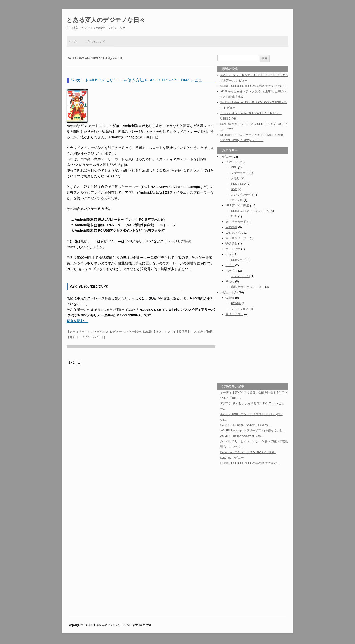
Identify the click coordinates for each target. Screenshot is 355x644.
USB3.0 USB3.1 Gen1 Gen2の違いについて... (250, 463)
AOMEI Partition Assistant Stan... (242, 436)
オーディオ (233, 249)
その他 (230, 281)
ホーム (73, 41)
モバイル (231, 271)
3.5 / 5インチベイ (242, 195)
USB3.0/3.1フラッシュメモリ (250, 211)
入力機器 (231, 227)
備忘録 (147, 332)
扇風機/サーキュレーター (248, 287)
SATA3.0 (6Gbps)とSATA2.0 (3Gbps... (245, 425)
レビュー (116, 332)
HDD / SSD (238, 184)
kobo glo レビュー (232, 458)
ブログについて (96, 41)
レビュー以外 (132, 332)
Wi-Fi (171, 332)
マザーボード (240, 173)
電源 (234, 189)
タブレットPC (240, 276)
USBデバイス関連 (237, 205)
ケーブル (237, 200)
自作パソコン (234, 314)
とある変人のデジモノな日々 (106, 20)
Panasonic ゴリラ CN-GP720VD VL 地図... (248, 452)
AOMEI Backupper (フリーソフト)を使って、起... (253, 430)
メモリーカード (236, 222)
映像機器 (231, 243)
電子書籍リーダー (237, 238)
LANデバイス (100, 332)
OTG (234, 216)
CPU (234, 167)
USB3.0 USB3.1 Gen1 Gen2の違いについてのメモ (253, 86)
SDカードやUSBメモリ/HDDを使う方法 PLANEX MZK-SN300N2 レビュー (139, 80)
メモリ (235, 178)
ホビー (230, 265)
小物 (228, 254)
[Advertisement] (253, 349)
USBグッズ (238, 260)
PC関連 (236, 303)
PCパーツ (232, 162)
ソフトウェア (240, 309)
